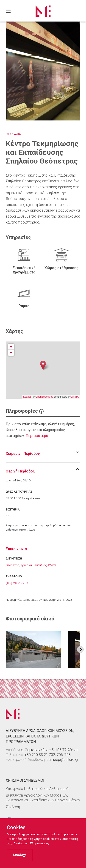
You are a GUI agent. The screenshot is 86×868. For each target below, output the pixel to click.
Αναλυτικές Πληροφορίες (31, 843)
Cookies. (17, 827)
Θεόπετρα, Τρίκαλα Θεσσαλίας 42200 (31, 565)
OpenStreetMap (44, 397)
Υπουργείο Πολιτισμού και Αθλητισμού (37, 789)
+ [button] (11, 347)
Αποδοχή (20, 855)
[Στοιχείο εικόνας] (33, 650)
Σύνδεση (13, 807)
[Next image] (80, 650)
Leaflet (27, 397)
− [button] (11, 353)
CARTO (75, 397)
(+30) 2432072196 (17, 583)
